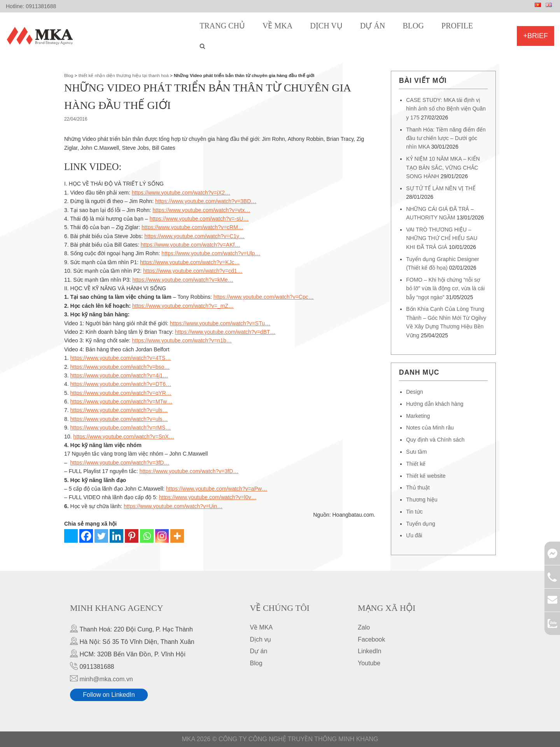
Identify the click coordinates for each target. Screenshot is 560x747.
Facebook (371, 639)
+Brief (535, 36)
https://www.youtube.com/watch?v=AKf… (191, 245)
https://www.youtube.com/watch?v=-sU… (199, 219)
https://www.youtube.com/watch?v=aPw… (217, 489)
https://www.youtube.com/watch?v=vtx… (201, 210)
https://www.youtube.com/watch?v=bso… (120, 367)
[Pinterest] (132, 536)
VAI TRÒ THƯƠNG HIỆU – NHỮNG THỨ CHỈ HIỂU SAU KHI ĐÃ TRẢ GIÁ (442, 238)
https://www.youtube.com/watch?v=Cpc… (264, 297)
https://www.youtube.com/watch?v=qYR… (121, 393)
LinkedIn (370, 651)
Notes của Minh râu (430, 428)
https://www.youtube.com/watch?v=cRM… (192, 227)
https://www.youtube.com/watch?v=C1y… (194, 236)
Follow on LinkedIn (109, 695)
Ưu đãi (414, 535)
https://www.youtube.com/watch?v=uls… (119, 410)
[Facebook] (86, 536)
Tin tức (414, 512)
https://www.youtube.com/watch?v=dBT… (225, 332)
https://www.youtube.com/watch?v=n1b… (182, 340)
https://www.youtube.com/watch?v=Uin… (173, 506)
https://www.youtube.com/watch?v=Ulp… (211, 253)
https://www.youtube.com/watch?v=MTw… (122, 402)
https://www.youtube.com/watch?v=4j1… (119, 375)
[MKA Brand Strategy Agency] (41, 36)
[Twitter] (101, 536)
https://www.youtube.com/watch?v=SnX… (124, 437)
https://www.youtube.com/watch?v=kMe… (183, 280)
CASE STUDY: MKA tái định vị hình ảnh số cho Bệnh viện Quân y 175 (446, 109)
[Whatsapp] (147, 536)
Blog (413, 26)
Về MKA (277, 26)
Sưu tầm (416, 452)
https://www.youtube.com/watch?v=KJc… (190, 262)
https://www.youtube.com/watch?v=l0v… (208, 497)
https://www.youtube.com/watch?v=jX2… (181, 193)
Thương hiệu (422, 500)
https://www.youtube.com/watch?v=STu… (220, 323)
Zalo (364, 627)
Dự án (373, 26)
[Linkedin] (116, 536)
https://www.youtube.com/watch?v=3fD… (120, 463)
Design (415, 392)
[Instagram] (162, 536)
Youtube (369, 663)
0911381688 (41, 6)
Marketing (418, 416)
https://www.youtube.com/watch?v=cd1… (193, 271)
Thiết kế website (426, 476)
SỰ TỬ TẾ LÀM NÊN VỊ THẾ (441, 188)
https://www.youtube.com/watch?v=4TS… (121, 358)
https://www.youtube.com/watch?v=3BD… (206, 201)
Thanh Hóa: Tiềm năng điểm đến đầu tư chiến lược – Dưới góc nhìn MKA (446, 138)
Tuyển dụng (421, 524)
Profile (457, 26)
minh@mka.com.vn (106, 679)
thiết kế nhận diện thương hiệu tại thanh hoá (124, 75)
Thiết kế (416, 464)
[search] (202, 46)
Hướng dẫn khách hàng (435, 404)
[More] (177, 536)
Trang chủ (222, 26)
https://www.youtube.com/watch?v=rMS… (121, 428)
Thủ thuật (418, 487)
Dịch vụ (326, 26)
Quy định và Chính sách (435, 440)
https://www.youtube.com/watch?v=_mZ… (183, 306)
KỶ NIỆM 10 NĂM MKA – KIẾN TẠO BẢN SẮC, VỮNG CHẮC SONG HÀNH (443, 167)
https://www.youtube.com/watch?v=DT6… (121, 384)
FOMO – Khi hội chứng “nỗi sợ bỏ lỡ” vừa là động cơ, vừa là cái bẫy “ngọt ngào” (445, 288)
